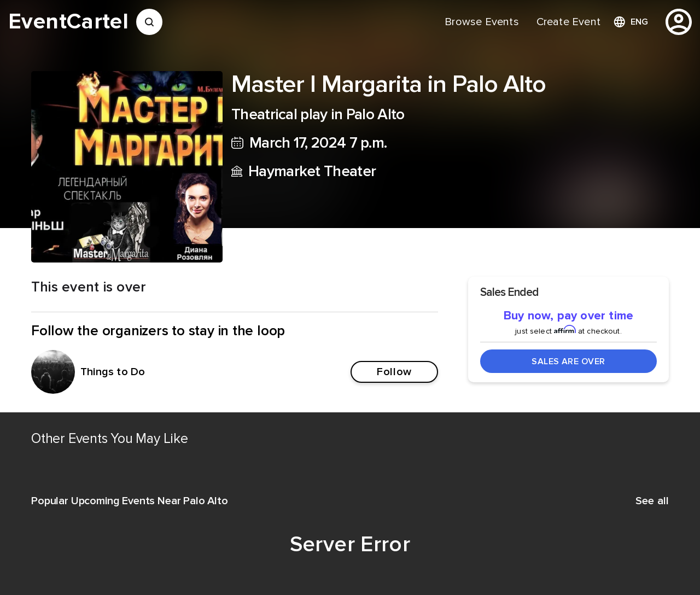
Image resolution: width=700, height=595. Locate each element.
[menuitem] (482, 22)
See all (652, 501)
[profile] (679, 22)
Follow (394, 372)
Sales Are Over (568, 361)
